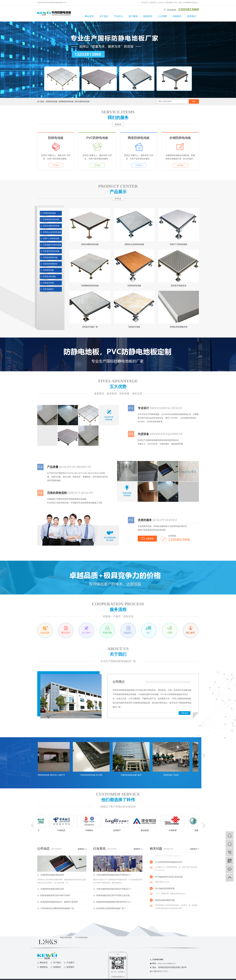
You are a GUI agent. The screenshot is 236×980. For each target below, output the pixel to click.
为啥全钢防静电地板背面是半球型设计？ (114, 875)
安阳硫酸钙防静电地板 (52, 245)
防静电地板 (56, 138)
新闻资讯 (148, 16)
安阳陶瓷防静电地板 (66, 102)
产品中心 (118, 16)
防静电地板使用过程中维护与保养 (55, 895)
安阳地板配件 (48, 289)
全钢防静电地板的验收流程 (52, 875)
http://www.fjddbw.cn (167, 963)
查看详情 (185, 713)
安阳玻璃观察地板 (50, 257)
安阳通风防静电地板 (51, 251)
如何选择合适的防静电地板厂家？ (111, 908)
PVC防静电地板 (97, 138)
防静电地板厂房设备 (173, 775)
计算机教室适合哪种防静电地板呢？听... (58, 908)
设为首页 (145, 3)
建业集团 (146, 830)
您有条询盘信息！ (191, 3)
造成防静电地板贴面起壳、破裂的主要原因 (59, 902)
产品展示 (70, 963)
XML (180, 3)
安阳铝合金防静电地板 (52, 232)
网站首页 (89, 16)
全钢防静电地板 (180, 138)
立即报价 (56, 165)
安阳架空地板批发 (179, 286)
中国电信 (63, 830)
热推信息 (153, 3)
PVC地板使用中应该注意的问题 (169, 878)
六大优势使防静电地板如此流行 (169, 863)
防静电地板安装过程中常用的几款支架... (114, 895)
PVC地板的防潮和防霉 (165, 889)
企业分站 (161, 3)
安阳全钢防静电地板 (82, 102)
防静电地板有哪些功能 (165, 901)
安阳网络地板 (48, 270)
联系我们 (192, 16)
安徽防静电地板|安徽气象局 (133, 775)
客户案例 (133, 16)
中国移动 (91, 830)
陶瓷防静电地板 (139, 138)
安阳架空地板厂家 (90, 327)
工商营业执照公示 (118, 977)
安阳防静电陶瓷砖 (50, 264)
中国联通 (174, 830)
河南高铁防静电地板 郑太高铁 (93, 775)
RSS (176, 3)
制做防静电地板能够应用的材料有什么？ (114, 902)
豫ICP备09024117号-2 (159, 971)
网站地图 (169, 3)
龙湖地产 (118, 830)
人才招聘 (162, 16)
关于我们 (104, 16)
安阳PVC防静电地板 (51, 238)
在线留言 (177, 16)
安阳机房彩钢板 (49, 276)
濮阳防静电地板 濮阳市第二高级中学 (53, 775)
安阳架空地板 (48, 283)
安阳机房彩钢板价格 (179, 327)
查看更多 (118, 124)
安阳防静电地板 (52, 102)
